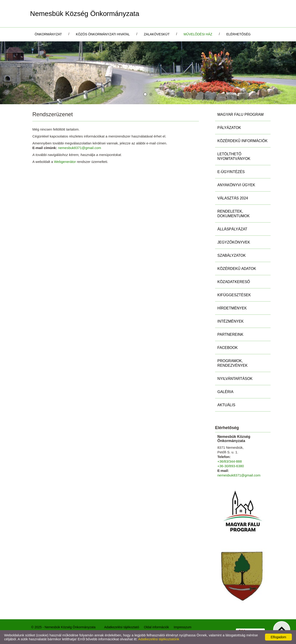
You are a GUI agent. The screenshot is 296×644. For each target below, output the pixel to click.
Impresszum (182, 627)
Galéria (225, 392)
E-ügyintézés (231, 172)
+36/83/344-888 (230, 461)
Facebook (228, 348)
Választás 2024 (233, 198)
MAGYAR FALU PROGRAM (240, 114)
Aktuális (226, 405)
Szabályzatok (232, 255)
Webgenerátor (65, 162)
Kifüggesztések (234, 295)
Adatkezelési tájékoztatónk (159, 639)
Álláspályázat (232, 229)
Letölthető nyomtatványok (234, 156)
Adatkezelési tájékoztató (122, 627)
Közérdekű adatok (237, 269)
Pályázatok (229, 128)
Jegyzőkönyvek (234, 242)
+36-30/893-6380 (231, 466)
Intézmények (231, 321)
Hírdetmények (232, 308)
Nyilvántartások (235, 379)
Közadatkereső (234, 282)
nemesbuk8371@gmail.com (80, 148)
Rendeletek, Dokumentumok (234, 214)
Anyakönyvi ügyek (236, 185)
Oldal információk (156, 627)
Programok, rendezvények (233, 363)
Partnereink (230, 334)
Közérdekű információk (242, 141)
